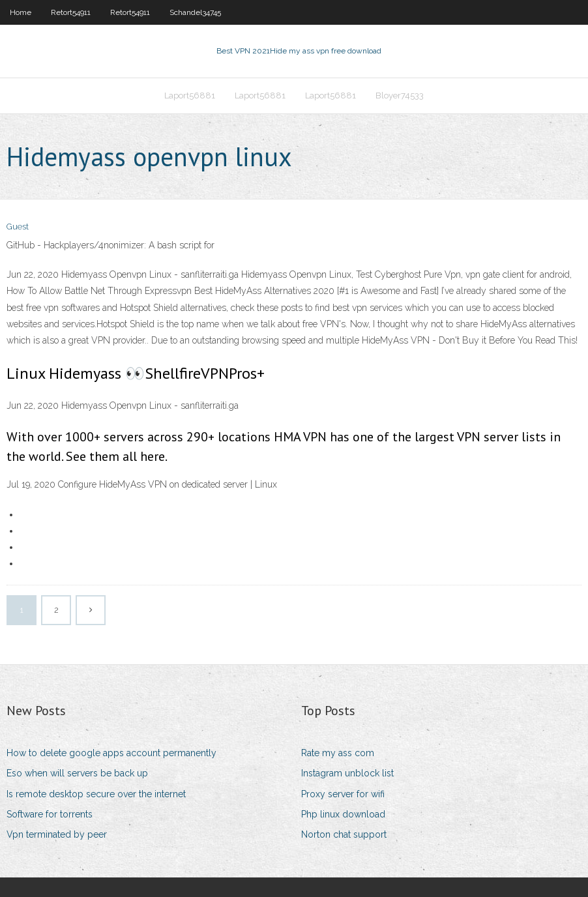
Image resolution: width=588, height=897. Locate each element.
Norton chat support (344, 834)
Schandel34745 (195, 12)
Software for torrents (50, 814)
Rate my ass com (338, 753)
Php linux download (343, 814)
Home (21, 12)
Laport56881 (190, 96)
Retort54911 (71, 12)
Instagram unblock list (347, 773)
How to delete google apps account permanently (111, 753)
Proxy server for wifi (343, 794)
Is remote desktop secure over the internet (96, 794)
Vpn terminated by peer (57, 834)
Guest (18, 227)
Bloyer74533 (400, 96)
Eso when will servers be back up (77, 773)
